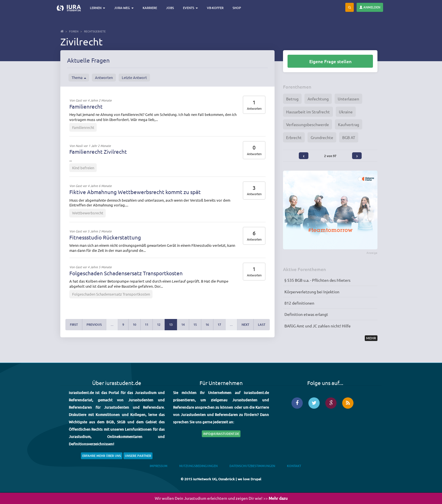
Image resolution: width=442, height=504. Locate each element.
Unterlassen (348, 99)
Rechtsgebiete (95, 31)
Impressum (159, 466)
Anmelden (370, 7)
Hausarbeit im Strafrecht (308, 112)
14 (183, 324)
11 (147, 324)
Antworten (104, 77)
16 (207, 324)
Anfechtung (318, 99)
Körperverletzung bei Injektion (312, 292)
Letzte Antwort (134, 77)
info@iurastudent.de (221, 434)
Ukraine (346, 112)
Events (191, 8)
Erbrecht (294, 137)
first (74, 324)
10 (134, 324)
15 (195, 324)
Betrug (292, 99)
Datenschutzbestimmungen (252, 466)
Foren (74, 31)
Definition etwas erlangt (306, 314)
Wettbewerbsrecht (88, 213)
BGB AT (349, 137)
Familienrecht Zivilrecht (98, 151)
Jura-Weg (125, 8)
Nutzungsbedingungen (198, 466)
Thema (79, 78)
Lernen (98, 8)
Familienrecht (86, 106)
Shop (238, 8)
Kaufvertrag (349, 124)
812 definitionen (299, 303)
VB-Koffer (216, 8)
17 (219, 324)
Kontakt (294, 466)
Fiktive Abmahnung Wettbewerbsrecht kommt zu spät (135, 192)
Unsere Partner (138, 456)
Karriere (151, 8)
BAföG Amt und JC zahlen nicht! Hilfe (318, 326)
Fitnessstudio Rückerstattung (105, 237)
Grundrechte (322, 137)
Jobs (171, 8)
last (262, 324)
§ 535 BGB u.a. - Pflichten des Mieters (317, 280)
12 (159, 324)
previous (94, 324)
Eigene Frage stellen (330, 61)
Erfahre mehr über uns (102, 456)
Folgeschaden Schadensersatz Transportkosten (126, 273)
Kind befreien (83, 168)
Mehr (371, 338)
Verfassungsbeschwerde (308, 124)
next (245, 324)
